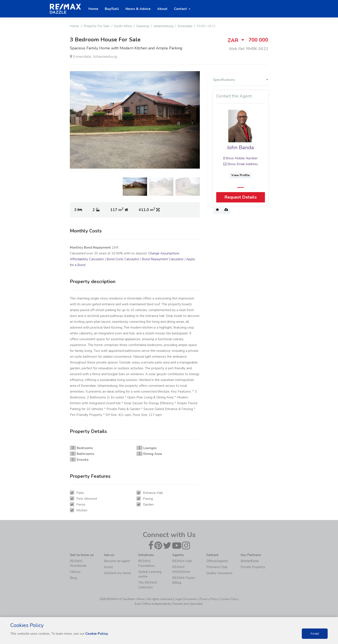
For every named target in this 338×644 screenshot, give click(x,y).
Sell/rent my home (117, 573)
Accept (315, 634)
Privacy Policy (209, 599)
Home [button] (93, 9)
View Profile (241, 175)
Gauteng (143, 26)
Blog (73, 578)
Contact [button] (181, 9)
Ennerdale (185, 26)
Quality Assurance (219, 573)
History (75, 572)
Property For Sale (97, 26)
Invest (108, 567)
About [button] (162, 9)
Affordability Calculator (87, 259)
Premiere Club (217, 567)
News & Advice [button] (138, 9)
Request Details (241, 197)
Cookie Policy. (97, 634)
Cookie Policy (230, 599)
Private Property (253, 567)
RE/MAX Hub (182, 561)
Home (74, 26)
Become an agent (117, 561)
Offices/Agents (217, 561)
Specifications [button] (241, 80)
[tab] (241, 81)
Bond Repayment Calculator (163, 259)
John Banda (241, 147)
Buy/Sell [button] (112, 9)
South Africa (123, 26)
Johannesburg (163, 26)
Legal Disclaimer (186, 599)
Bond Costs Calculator (123, 259)
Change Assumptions (164, 253)
